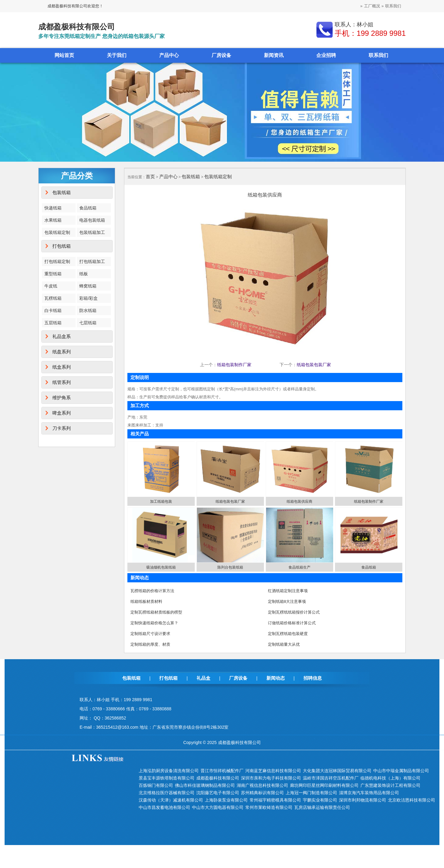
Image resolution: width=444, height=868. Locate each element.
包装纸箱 (62, 192)
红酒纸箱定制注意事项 (288, 591)
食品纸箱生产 (299, 567)
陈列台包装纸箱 (230, 567)
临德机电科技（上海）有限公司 (390, 778)
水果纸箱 (53, 220)
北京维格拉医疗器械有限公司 (167, 793)
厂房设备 (221, 55)
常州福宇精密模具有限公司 (275, 800)
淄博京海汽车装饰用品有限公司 (369, 793)
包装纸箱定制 (57, 232)
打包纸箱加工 (92, 261)
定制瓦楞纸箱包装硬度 (288, 634)
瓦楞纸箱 (53, 298)
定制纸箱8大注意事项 (287, 601)
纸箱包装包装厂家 (314, 365)
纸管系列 (62, 382)
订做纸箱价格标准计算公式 (292, 623)
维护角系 (62, 398)
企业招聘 (326, 55)
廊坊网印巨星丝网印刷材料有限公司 (324, 785)
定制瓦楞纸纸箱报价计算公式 (294, 612)
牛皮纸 (51, 286)
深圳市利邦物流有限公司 (363, 800)
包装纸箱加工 (92, 232)
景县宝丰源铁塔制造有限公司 (167, 778)
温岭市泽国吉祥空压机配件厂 (331, 778)
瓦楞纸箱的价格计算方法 (152, 591)
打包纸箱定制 (57, 261)
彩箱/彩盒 (88, 298)
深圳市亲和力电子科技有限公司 (271, 778)
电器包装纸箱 (92, 220)
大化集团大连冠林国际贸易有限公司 (337, 771)
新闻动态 (276, 678)
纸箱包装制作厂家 (234, 365)
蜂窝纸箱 (88, 286)
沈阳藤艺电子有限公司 (218, 793)
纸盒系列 (62, 367)
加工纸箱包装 (161, 502)
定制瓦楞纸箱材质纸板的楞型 (156, 612)
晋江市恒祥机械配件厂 (222, 771)
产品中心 (169, 55)
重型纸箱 (53, 274)
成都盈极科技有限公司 (218, 778)
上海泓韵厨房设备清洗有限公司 (169, 771)
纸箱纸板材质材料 (146, 601)
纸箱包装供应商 (299, 502)
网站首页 (64, 55)
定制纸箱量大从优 (284, 644)
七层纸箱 (88, 323)
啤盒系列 (62, 413)
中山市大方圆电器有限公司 (218, 807)
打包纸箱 (62, 246)
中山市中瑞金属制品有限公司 (401, 771)
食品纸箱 (88, 208)
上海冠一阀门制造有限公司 (311, 793)
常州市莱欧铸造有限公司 (269, 807)
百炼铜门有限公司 (156, 785)
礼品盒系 (62, 336)
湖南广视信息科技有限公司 (262, 785)
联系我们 (393, 6)
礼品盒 (203, 678)
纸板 (84, 274)
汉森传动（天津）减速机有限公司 (171, 800)
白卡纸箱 (53, 310)
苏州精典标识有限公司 (262, 793)
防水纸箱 (88, 310)
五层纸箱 (53, 323)
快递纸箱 (53, 208)
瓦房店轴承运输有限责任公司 (322, 807)
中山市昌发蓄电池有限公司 (164, 807)
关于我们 (117, 55)
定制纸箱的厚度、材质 (150, 644)
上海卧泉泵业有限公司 (226, 800)
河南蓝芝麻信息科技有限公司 (273, 771)
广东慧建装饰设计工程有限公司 (390, 785)
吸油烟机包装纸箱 (161, 567)
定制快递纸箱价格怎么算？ (154, 623)
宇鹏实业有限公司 (320, 800)
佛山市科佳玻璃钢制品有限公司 (205, 785)
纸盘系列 (62, 352)
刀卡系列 (62, 428)
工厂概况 (372, 6)
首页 (150, 177)
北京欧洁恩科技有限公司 (412, 800)
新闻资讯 (274, 55)
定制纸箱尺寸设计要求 (150, 634)
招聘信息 (313, 678)
